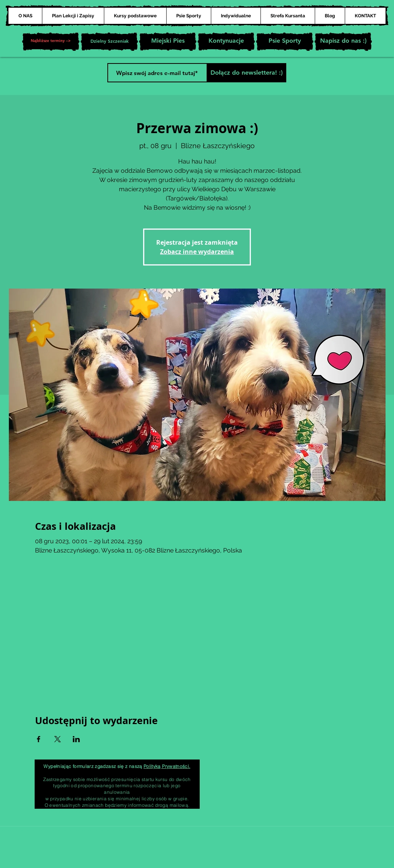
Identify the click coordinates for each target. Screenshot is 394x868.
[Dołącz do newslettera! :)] (246, 73)
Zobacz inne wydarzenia (197, 252)
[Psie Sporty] (285, 42)
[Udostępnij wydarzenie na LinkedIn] (76, 739)
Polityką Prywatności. (167, 766)
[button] (51, 42)
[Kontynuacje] (226, 42)
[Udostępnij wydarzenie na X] (58, 739)
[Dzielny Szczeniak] (109, 42)
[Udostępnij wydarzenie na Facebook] (39, 739)
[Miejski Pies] (168, 42)
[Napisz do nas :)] (343, 42)
